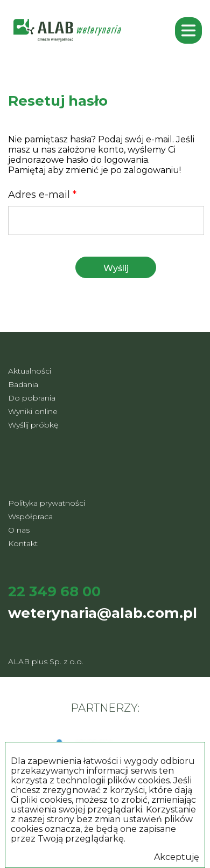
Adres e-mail (42, 195)
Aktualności (30, 371)
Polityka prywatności (47, 503)
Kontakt (23, 543)
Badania (23, 384)
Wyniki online (33, 411)
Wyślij (116, 268)
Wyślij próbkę (33, 425)
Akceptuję (177, 857)
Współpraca (30, 516)
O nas (19, 530)
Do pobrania (32, 398)
